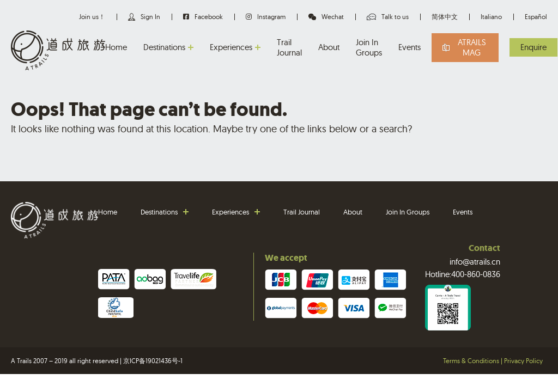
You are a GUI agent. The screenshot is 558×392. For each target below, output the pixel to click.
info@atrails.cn (475, 262)
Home (116, 47)
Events (410, 47)
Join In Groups (369, 48)
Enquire (533, 47)
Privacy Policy (523, 361)
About (329, 47)
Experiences (231, 47)
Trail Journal (289, 48)
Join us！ (92, 17)
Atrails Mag (472, 48)
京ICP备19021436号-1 (153, 361)
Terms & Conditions (471, 361)
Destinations (164, 47)
